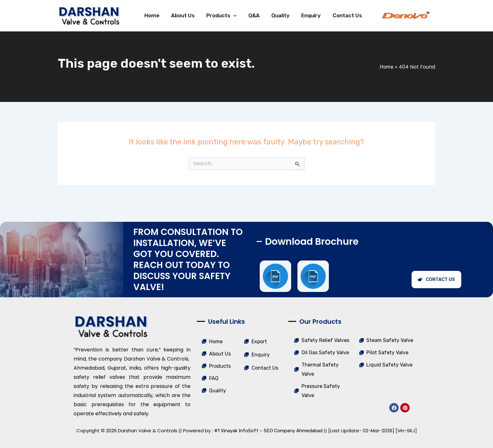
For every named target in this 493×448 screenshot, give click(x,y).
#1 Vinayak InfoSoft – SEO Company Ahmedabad (268, 431)
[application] (231, 16)
